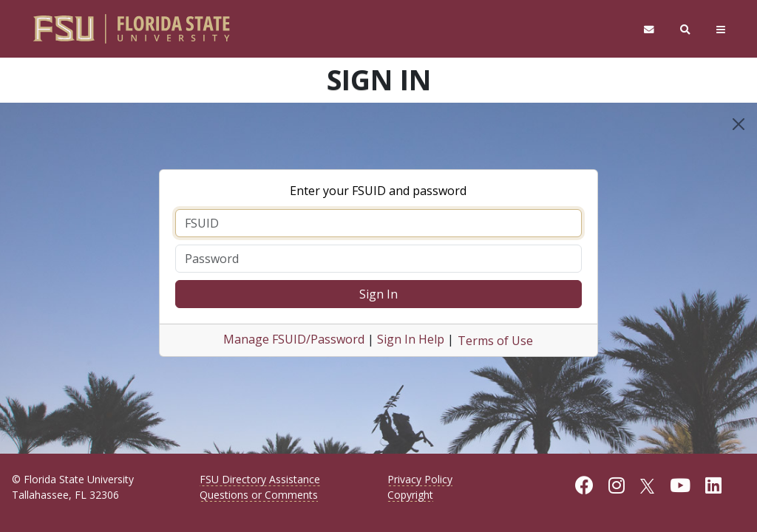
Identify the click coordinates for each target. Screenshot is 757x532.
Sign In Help (411, 339)
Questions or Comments (259, 495)
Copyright (410, 495)
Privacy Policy (420, 479)
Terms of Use (495, 341)
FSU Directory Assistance (260, 479)
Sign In (378, 294)
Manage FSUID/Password (294, 339)
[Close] (739, 124)
